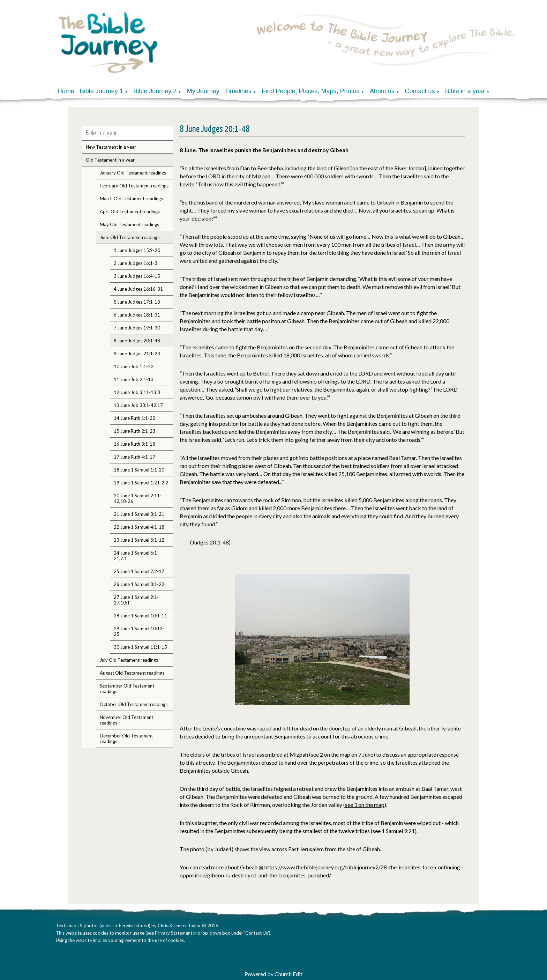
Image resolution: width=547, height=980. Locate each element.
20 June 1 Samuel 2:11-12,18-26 (138, 498)
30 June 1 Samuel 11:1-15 (140, 647)
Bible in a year (465, 91)
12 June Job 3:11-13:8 (137, 392)
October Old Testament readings (134, 704)
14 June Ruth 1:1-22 (134, 418)
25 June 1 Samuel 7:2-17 (139, 571)
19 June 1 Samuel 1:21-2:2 (141, 483)
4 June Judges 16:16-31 (138, 289)
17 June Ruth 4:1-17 (134, 457)
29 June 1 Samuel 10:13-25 (139, 631)
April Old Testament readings (130, 211)
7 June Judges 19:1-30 (137, 328)
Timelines (238, 91)
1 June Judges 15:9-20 (137, 250)
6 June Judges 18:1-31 (137, 315)
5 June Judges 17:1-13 (137, 302)
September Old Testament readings (127, 689)
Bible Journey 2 (155, 91)
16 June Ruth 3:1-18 (134, 444)
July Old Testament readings (129, 660)
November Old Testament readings (126, 720)
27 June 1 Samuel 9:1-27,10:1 (136, 600)
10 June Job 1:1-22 (134, 366)
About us (382, 91)
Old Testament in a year (110, 160)
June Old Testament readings (130, 237)
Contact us (420, 91)
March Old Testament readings (131, 199)
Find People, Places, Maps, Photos (310, 91)
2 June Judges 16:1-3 (136, 263)
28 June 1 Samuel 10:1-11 (140, 616)
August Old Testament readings (132, 673)
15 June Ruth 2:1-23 (134, 431)
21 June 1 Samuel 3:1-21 (139, 514)
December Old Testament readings (126, 738)
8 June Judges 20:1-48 (137, 341)
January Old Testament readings (133, 173)
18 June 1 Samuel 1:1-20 (139, 470)
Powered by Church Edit (273, 974)
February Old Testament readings (134, 186)
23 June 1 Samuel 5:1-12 (139, 540)
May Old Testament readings (129, 224)
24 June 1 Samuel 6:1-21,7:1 (136, 556)
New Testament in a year (111, 147)
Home (66, 91)
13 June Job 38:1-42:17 (138, 405)
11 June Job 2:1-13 (134, 379)
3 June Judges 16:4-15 (137, 276)
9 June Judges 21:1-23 (137, 354)
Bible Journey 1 (102, 91)
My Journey (203, 91)
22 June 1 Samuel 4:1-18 (139, 527)
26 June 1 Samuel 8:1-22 (139, 584)
